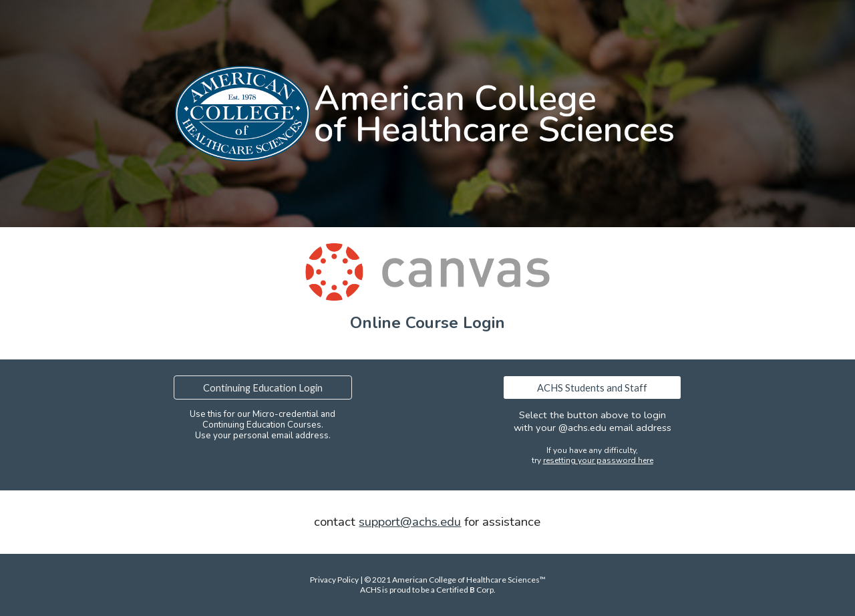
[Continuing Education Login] (263, 388)
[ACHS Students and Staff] (592, 388)
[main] (427, 322)
